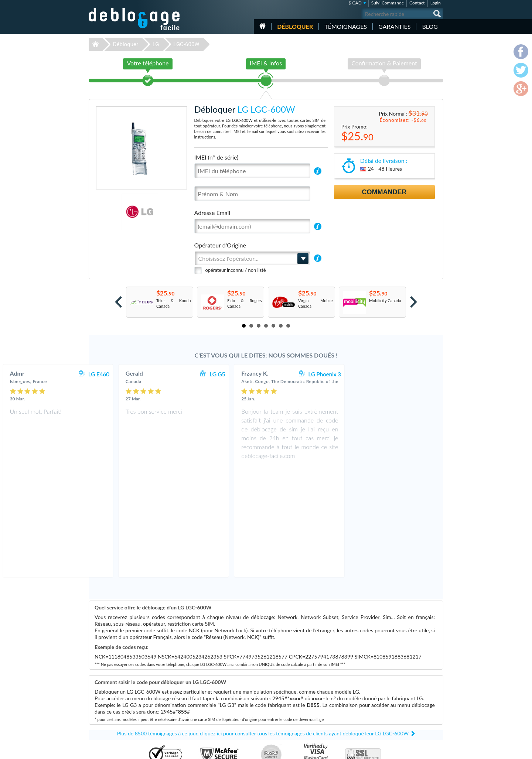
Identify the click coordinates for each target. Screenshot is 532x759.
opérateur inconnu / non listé (236, 270)
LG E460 (191, 374)
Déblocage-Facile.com (135, 678)
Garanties (394, 26)
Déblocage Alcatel (213, 705)
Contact (417, 3)
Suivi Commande (388, 3)
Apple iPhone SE (337, 689)
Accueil (262, 26)
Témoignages (346, 26)
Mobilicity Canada (385, 300)
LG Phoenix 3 (417, 374)
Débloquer (295, 26)
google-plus (438, 750)
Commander (384, 192)
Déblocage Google (214, 711)
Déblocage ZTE (211, 716)
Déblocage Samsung (215, 689)
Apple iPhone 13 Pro (341, 705)
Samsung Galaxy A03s (342, 711)
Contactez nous (402, 682)
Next (414, 302)
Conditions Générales (407, 688)
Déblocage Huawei (214, 722)
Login (436, 3)
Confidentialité (401, 693)
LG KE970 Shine (337, 700)
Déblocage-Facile (134, 19)
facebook (408, 750)
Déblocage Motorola (215, 694)
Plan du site (399, 699)
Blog (430, 26)
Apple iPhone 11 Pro (341, 694)
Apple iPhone (334, 722)
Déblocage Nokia (212, 700)
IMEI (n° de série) (216, 157)
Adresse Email (212, 213)
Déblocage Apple (212, 683)
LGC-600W (186, 44)
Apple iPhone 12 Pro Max (345, 716)
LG (156, 44)
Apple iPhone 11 (337, 683)
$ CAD (355, 3)
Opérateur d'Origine (220, 245)
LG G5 (310, 374)
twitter (423, 750)
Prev (118, 302)
